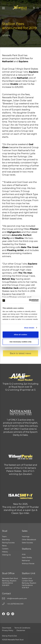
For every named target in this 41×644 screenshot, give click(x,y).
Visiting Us (34, 8)
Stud (5, 531)
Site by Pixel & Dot (9, 636)
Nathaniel (26, 560)
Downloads (7, 628)
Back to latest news (20, 353)
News (4, 546)
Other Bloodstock (29, 540)
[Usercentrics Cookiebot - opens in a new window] (29, 300)
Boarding (6, 540)
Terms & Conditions (22, 628)
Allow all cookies (20, 335)
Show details (29, 328)
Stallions (26, 549)
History (5, 552)
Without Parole (28, 564)
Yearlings (26, 537)
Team (4, 537)
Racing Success (8, 543)
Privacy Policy (8, 630)
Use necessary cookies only (20, 342)
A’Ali (24, 554)
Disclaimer (21, 630)
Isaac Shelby (27, 557)
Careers (5, 549)
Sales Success (27, 543)
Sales (25, 531)
